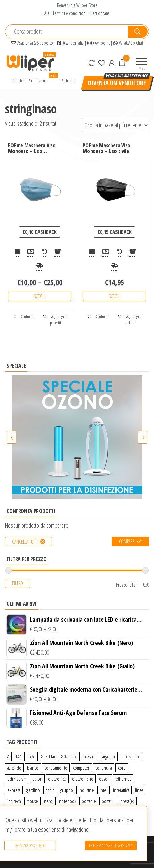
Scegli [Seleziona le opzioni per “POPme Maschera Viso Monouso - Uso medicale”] (40, 296)
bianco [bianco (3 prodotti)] (33, 768)
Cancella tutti (25, 542)
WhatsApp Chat (128, 43)
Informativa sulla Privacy (111, 846)
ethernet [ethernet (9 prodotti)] (123, 779)
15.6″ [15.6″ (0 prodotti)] (31, 756)
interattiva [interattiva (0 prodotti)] (121, 790)
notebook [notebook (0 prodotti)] (68, 801)
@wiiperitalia (70, 43)
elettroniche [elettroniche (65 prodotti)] (83, 779)
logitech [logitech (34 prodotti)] (14, 801)
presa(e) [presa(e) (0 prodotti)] (127, 801)
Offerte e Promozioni (32, 79)
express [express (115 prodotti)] (14, 790)
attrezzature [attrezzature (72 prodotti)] (131, 756)
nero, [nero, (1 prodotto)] (49, 801)
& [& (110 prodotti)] (8, 756)
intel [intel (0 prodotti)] (104, 790)
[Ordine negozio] (115, 125)
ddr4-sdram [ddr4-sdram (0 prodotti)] (17, 779)
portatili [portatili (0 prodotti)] (108, 801)
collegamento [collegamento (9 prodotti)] (56, 768)
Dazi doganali (101, 13)
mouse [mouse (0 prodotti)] (32, 801)
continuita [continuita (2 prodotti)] (104, 768)
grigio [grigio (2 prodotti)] (50, 790)
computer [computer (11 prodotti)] (81, 768)
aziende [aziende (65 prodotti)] (14, 768)
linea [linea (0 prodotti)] (139, 790)
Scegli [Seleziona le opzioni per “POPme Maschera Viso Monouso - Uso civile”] (114, 296)
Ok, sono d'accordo (30, 846)
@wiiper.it (99, 43)
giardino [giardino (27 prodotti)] (33, 790)
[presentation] (11, 437)
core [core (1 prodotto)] (122, 768)
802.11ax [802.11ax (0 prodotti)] (69, 756)
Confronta (24, 317)
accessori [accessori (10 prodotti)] (89, 756)
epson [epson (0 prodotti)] (104, 779)
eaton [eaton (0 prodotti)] (37, 779)
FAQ (46, 13)
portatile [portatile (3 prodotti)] (89, 801)
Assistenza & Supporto (32, 43)
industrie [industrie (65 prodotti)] (86, 790)
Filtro (18, 583)
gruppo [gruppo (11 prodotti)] (67, 790)
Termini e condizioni (70, 13)
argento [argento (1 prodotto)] (109, 756)
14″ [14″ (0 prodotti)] (18, 756)
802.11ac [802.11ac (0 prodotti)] (48, 756)
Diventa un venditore (117, 83)
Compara (127, 541)
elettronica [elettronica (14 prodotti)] (57, 779)
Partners (68, 80)
